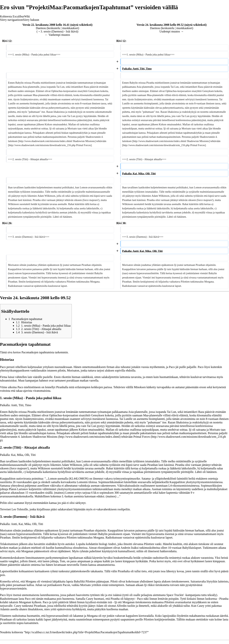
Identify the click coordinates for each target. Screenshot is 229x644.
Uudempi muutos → (172, 31)
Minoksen (140, 387)
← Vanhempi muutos (57, 35)
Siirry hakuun (31, 20)
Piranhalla (62, 387)
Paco (3, 367)
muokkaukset (70, 28)
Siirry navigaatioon (11, 20)
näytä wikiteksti (81, 25)
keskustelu (54, 28)
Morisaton (73, 370)
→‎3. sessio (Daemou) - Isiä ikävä (57, 31)
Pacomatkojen (30, 352)
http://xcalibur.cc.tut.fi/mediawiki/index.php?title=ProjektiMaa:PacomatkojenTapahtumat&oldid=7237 (86, 632)
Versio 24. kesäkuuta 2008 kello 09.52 (160, 25)
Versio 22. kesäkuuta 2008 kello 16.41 (46, 25)
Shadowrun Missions (45, 437)
